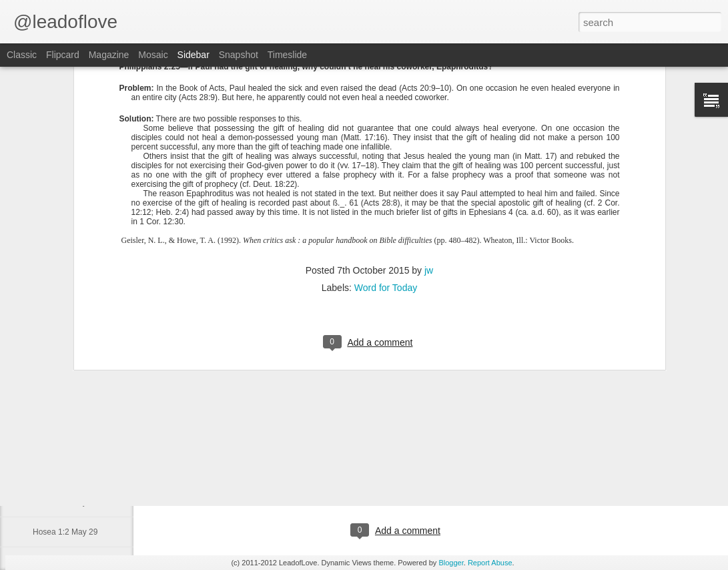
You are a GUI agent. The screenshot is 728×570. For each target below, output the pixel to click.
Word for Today (386, 166)
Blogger (451, 563)
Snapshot (239, 55)
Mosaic (153, 55)
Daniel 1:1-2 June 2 (67, 412)
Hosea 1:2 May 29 (65, 532)
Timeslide (287, 55)
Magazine (109, 55)
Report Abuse (490, 563)
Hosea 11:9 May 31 (67, 472)
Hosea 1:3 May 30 (65, 502)
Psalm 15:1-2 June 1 (69, 442)
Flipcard (63, 55)
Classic (22, 55)
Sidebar (194, 55)
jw (429, 148)
